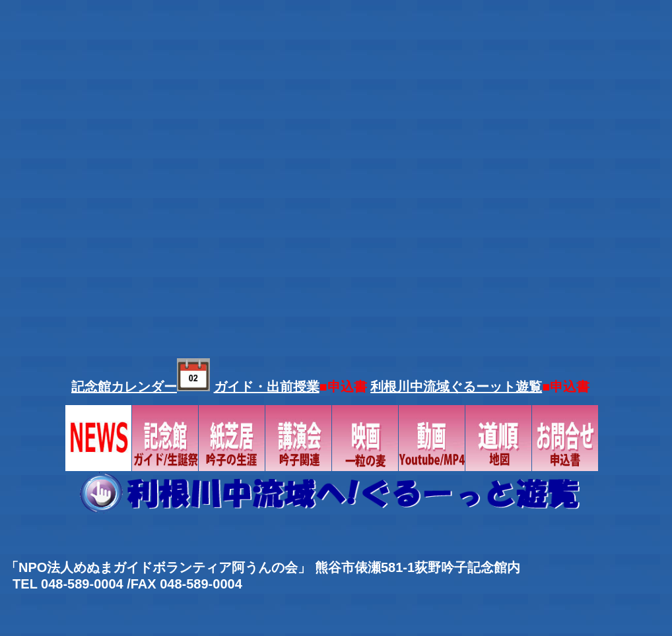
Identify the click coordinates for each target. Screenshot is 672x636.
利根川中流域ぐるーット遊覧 (456, 387)
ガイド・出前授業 (267, 387)
